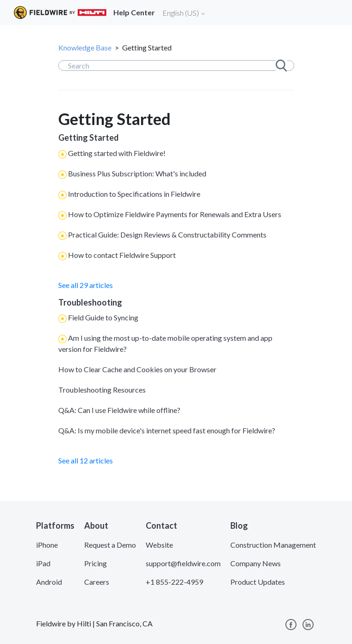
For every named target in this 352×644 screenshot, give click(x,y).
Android (49, 582)
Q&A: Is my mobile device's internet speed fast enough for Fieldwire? (167, 430)
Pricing (96, 563)
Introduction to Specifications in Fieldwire (134, 194)
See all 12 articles (86, 460)
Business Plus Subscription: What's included (137, 173)
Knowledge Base (85, 47)
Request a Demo (110, 545)
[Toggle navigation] (333, 13)
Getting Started (89, 138)
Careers (97, 582)
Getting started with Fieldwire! (117, 153)
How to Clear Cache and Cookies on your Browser (137, 369)
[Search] (176, 66)
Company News (256, 563)
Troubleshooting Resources (102, 390)
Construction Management (273, 545)
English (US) (184, 13)
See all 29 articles (86, 285)
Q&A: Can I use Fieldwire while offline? (119, 410)
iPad (43, 563)
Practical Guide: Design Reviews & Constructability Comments (167, 234)
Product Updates (258, 582)
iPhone (47, 545)
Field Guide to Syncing (103, 317)
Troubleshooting (90, 302)
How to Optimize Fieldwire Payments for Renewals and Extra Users (175, 214)
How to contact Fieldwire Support (122, 255)
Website (159, 545)
